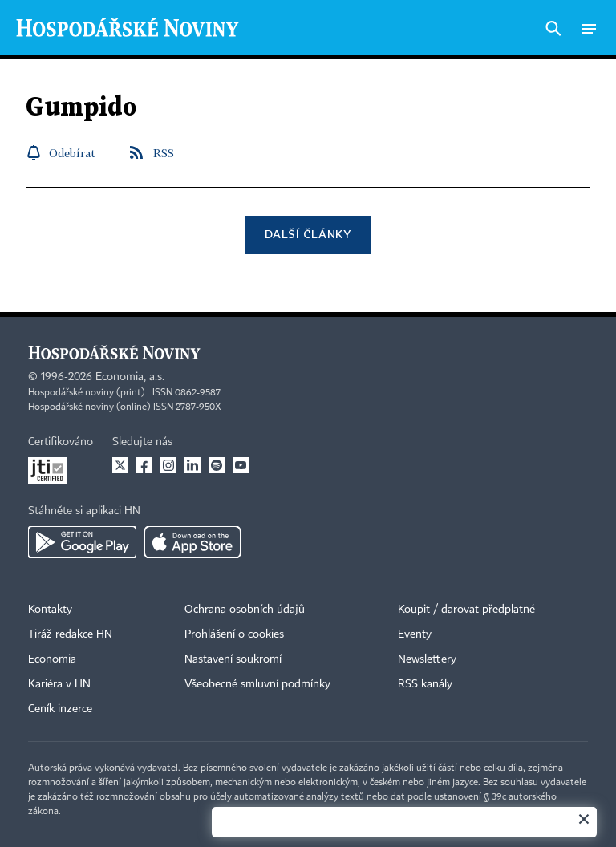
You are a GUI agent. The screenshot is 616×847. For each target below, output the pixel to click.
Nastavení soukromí (233, 659)
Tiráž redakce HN (70, 634)
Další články (308, 234)
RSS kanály (425, 684)
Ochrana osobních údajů (245, 610)
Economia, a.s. (130, 377)
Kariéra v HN (59, 684)
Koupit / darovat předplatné (466, 610)
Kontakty (50, 610)
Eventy (415, 634)
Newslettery (427, 659)
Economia (52, 659)
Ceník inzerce (60, 709)
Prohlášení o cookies (234, 634)
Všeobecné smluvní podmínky (257, 684)
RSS (164, 153)
